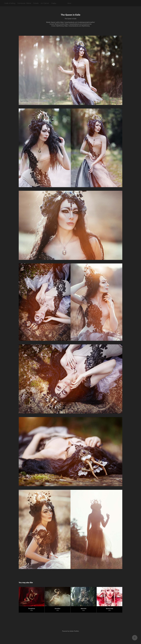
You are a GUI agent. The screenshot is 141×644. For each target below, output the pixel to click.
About (69, 3)
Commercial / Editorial (24, 3)
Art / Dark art (45, 3)
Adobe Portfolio (74, 631)
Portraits (36, 3)
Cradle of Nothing (10, 3)
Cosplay (54, 3)
